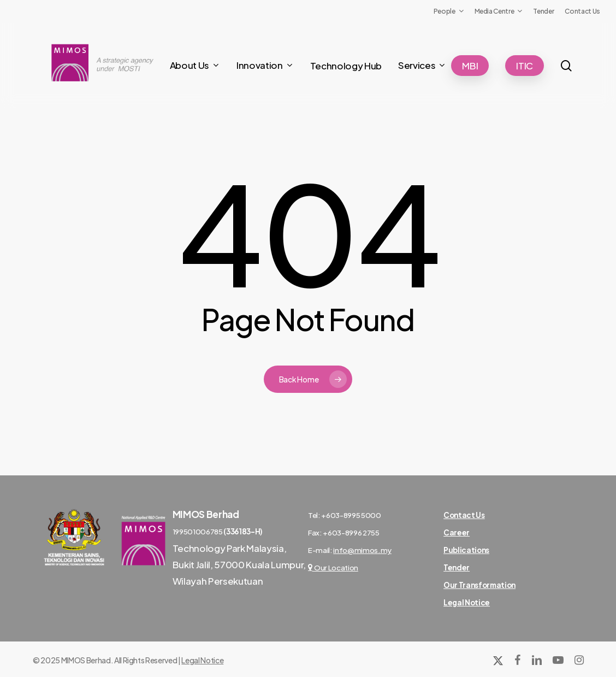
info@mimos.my (362, 550)
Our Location (333, 567)
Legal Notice (202, 660)
